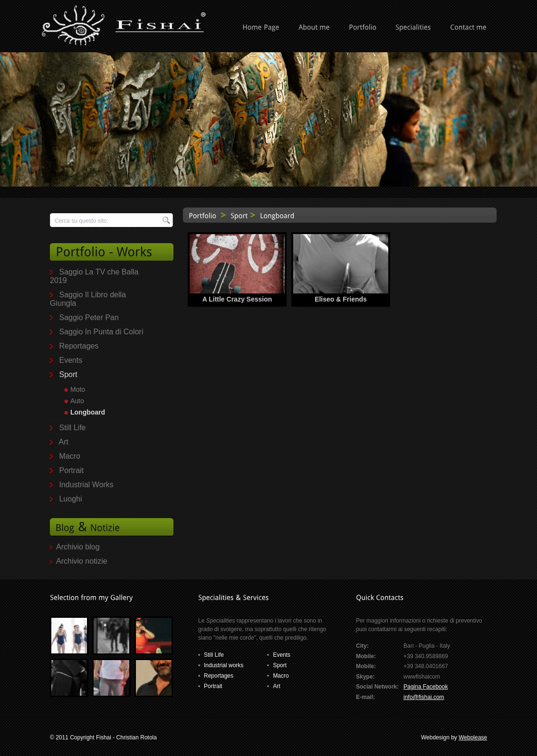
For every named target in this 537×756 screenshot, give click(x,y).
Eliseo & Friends (341, 299)
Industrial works (224, 665)
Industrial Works (86, 485)
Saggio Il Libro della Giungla (88, 299)
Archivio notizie (82, 561)
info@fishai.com (424, 697)
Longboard (88, 412)
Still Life (72, 428)
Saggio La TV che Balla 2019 (94, 276)
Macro (69, 456)
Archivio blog (78, 547)
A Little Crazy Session (237, 299)
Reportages (79, 346)
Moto (78, 389)
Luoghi (70, 499)
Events (71, 360)
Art (64, 442)
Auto (77, 401)
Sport (68, 374)
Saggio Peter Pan (89, 317)
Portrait (71, 470)
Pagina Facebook (426, 687)
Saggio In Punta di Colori (101, 332)
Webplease (473, 737)
